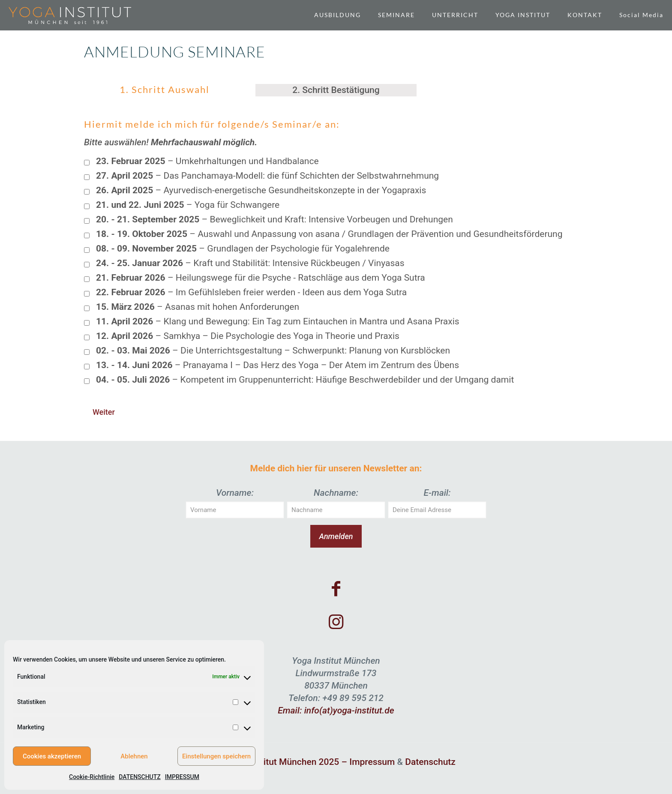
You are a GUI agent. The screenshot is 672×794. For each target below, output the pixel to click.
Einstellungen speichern (216, 756)
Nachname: (336, 493)
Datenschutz (430, 762)
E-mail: (437, 493)
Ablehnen (134, 756)
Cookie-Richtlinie (92, 777)
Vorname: (235, 493)
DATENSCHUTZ (139, 777)
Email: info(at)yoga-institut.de (336, 710)
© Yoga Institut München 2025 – (283, 762)
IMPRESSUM (182, 777)
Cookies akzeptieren (52, 756)
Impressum (372, 762)
